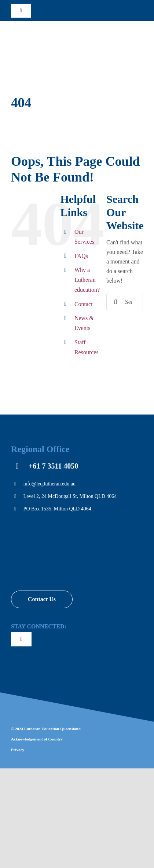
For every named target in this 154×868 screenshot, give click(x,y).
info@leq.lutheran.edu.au (49, 484)
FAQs (81, 256)
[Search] (115, 302)
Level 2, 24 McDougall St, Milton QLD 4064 (70, 496)
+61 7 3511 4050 (53, 466)
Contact (84, 304)
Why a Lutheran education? (87, 280)
